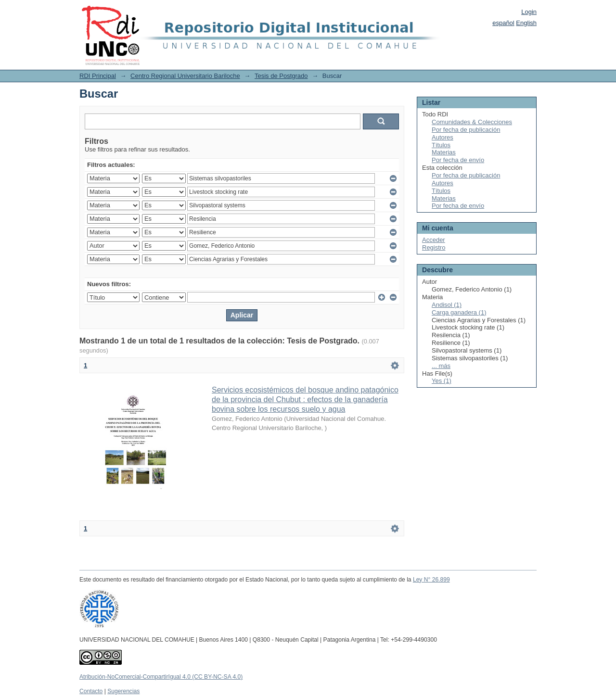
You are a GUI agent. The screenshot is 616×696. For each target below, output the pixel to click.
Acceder (434, 240)
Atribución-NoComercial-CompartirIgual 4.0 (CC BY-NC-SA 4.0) (161, 677)
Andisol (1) (447, 305)
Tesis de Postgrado (281, 76)
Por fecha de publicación (466, 130)
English (526, 23)
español (503, 23)
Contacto (91, 691)
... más (441, 366)
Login (529, 12)
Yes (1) (442, 381)
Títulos (441, 145)
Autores (443, 137)
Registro (434, 247)
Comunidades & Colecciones (472, 122)
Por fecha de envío (458, 160)
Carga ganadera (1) (459, 312)
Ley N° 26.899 (431, 580)
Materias (444, 152)
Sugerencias (123, 691)
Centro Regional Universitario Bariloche (185, 76)
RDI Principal (98, 76)
